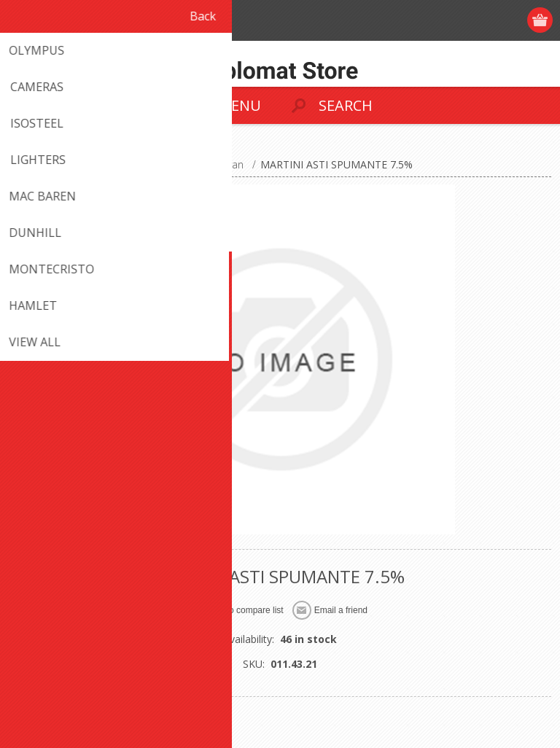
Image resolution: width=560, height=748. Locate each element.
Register (456, 20)
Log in (485, 20)
